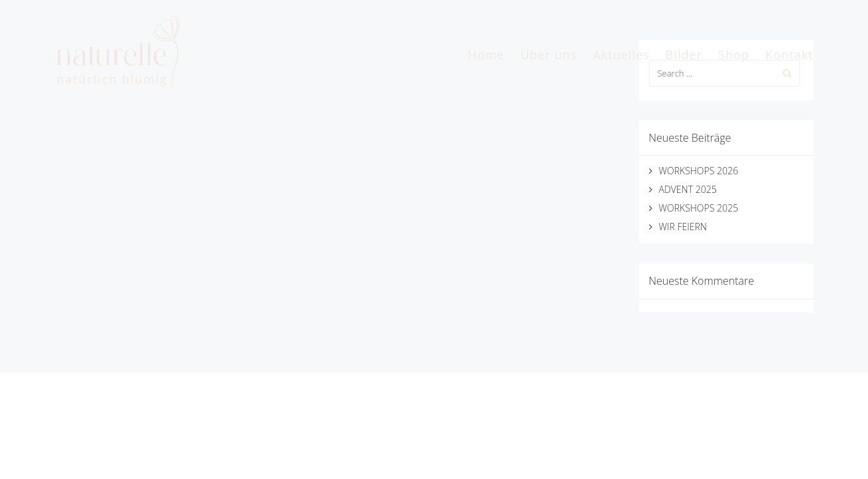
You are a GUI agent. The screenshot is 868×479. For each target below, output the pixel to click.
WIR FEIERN (683, 227)
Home (486, 55)
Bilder (684, 55)
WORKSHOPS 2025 (699, 208)
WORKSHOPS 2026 (699, 171)
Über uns (549, 55)
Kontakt (789, 55)
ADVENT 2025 (688, 189)
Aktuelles (621, 55)
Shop (734, 55)
